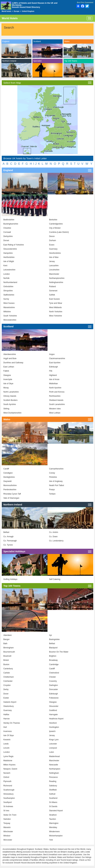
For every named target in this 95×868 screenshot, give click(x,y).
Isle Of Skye (9, 735)
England (6, 41)
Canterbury (8, 669)
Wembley (53, 827)
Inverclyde (8, 379)
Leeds (6, 744)
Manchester (54, 274)
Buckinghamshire (11, 224)
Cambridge (54, 664)
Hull (5, 727)
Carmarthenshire (56, 469)
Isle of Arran (54, 379)
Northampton (55, 769)
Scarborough (9, 790)
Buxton (6, 664)
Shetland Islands (56, 400)
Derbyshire (8, 236)
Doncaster (54, 689)
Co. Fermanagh (10, 541)
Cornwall (7, 232)
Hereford (53, 723)
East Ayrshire (55, 363)
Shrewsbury (8, 794)
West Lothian (55, 413)
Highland (53, 375)
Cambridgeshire (56, 224)
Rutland (52, 287)
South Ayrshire (10, 404)
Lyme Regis (8, 756)
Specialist (37, 61)
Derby (6, 689)
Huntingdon (54, 727)
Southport (8, 802)
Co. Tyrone (8, 545)
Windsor (7, 836)
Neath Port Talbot (57, 485)
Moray (6, 388)
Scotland (37, 41)
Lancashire (54, 266)
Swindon (7, 819)
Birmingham (9, 648)
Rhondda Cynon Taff (12, 494)
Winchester (8, 832)
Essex (52, 245)
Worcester (8, 840)
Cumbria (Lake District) (59, 232)
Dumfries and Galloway (13, 363)
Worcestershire (10, 320)
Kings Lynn (54, 740)
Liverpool (53, 748)
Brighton (53, 656)
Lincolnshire (54, 270)
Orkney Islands (10, 396)
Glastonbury (9, 706)
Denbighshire (9, 477)
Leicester (53, 744)
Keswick (7, 740)
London (7, 274)
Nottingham (54, 773)
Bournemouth (9, 652)
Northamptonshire (57, 278)
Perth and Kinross (57, 392)
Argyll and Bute (10, 358)
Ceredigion (8, 473)
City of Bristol (55, 228)
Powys (52, 490)
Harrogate (53, 715)
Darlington (54, 685)
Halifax (6, 715)
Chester (52, 677)
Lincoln (6, 748)
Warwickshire (9, 307)
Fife (51, 371)
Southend (53, 798)
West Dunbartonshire (12, 413)
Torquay (7, 823)
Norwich (7, 773)
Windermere (54, 832)
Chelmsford (54, 673)
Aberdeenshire (10, 354)
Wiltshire (7, 312)
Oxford (6, 777)
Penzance (53, 777)
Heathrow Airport (56, 719)
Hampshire (8, 253)
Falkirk (6, 371)
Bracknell (7, 656)
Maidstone (8, 761)
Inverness (8, 731)
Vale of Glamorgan (11, 498)
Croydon (7, 685)
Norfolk (6, 278)
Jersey (52, 261)
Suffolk (52, 295)
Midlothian (54, 384)
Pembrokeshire (10, 490)
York (51, 840)
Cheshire (7, 228)
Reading (53, 781)
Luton (52, 752)
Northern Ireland (9, 61)
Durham (53, 240)
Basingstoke (54, 639)
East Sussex (54, 299)
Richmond (8, 786)
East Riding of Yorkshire (14, 245)
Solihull (52, 794)
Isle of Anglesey (56, 481)
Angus (52, 354)
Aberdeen (8, 635)
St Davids (53, 806)
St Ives (6, 811)
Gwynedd (7, 481)
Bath (5, 644)
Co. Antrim (54, 532)
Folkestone (54, 698)
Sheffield (53, 790)
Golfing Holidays (10, 579)
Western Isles (55, 409)
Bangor (6, 639)
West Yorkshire (56, 316)
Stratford (53, 815)
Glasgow (7, 375)
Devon (52, 236)
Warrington (54, 823)
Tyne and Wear (56, 303)
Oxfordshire (8, 287)
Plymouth (7, 781)
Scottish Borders (10, 400)
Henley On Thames (12, 723)
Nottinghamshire (56, 282)
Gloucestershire (10, 249)
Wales (67, 41)
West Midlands (55, 307)
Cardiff (6, 469)
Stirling (6, 409)
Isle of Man (54, 257)
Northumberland (10, 282)
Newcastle (54, 765)
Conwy (52, 473)
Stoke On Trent (10, 815)
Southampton (9, 798)
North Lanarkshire (11, 392)
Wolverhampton (56, 836)
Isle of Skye (8, 384)
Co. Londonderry (56, 541)
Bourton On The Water (59, 652)
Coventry (53, 681)
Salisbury (53, 786)
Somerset (53, 291)
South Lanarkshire (57, 404)
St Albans (53, 802)
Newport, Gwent (10, 769)
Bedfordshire (9, 220)
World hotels (6, 11)
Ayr (51, 635)
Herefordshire (55, 253)
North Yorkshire (56, 312)
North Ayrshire (55, 388)
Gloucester (54, 706)
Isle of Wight (9, 261)
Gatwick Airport (10, 702)
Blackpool (53, 648)
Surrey (6, 299)
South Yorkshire (10, 316)
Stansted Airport (56, 811)
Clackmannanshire (57, 358)
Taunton (53, 819)
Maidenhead (54, 756)
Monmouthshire (10, 485)
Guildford (53, 710)
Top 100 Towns (71, 61)
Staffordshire (9, 295)
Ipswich (52, 731)
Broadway (53, 660)
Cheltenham (9, 677)
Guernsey (53, 249)
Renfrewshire (55, 396)
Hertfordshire (9, 257)
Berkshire (53, 220)
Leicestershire (9, 270)
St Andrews (8, 806)
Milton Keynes (9, 765)
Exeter (6, 698)
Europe (17, 11)
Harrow (6, 719)
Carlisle (7, 673)
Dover (6, 694)
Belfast (6, 532)
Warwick (7, 827)
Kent (5, 266)
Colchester (8, 681)
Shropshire (8, 291)
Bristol (6, 660)
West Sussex (9, 303)
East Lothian (9, 367)
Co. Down (53, 537)
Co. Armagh (8, 537)
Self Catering (55, 579)
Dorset (6, 240)
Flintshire (53, 477)
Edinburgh (54, 367)
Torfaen (52, 494)
